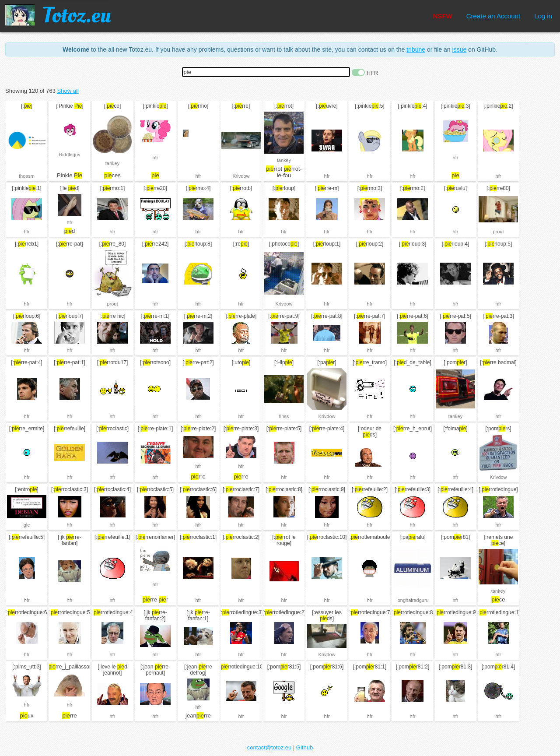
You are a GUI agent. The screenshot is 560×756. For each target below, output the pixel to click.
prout (498, 232)
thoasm (27, 176)
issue (460, 49)
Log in (543, 16)
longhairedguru (412, 600)
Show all (68, 91)
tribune (416, 49)
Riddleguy (70, 155)
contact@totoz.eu (269, 747)
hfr (156, 158)
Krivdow (241, 176)
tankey (112, 163)
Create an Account (493, 16)
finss (284, 416)
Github (304, 747)
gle (27, 525)
